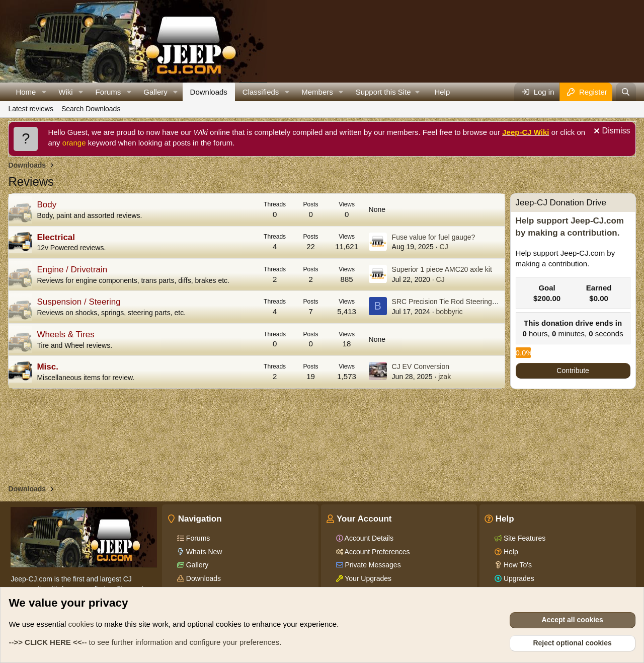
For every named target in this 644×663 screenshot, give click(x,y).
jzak (445, 377)
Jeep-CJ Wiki (526, 132)
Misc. (48, 367)
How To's (517, 565)
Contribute (573, 371)
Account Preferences (377, 552)
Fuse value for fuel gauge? (434, 237)
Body (47, 205)
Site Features (524, 538)
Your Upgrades (368, 578)
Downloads (209, 92)
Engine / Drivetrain (72, 270)
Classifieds (261, 92)
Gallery (155, 92)
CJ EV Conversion (421, 366)
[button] (44, 92)
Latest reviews (30, 109)
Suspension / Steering (78, 302)
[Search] (626, 92)
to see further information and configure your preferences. (145, 642)
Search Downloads (91, 109)
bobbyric (450, 312)
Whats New (203, 552)
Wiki (65, 92)
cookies (81, 624)
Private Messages (372, 565)
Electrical (56, 237)
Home (26, 92)
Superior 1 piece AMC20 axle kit (442, 269)
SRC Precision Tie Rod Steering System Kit (460, 302)
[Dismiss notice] (611, 132)
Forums (108, 92)
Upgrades (518, 578)
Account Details (368, 538)
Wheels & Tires (65, 335)
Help (442, 92)
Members (317, 92)
